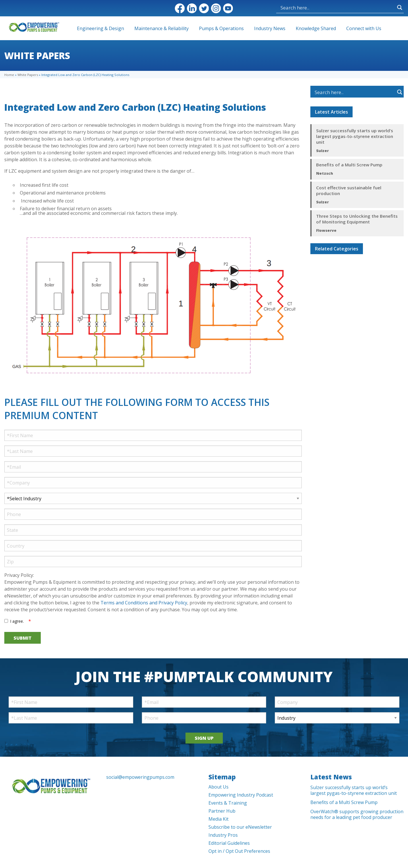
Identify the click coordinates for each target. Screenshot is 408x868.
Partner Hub (222, 811)
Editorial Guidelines (229, 843)
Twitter (204, 8)
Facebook (180, 8)
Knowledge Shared (316, 28)
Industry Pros (223, 835)
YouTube (228, 8)
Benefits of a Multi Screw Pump (349, 165)
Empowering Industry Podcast (241, 795)
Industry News (270, 28)
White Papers (28, 75)
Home (9, 75)
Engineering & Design (100, 28)
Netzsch (325, 173)
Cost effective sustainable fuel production (349, 190)
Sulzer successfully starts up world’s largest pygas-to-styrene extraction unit (355, 136)
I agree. (17, 621)
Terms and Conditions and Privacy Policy (144, 603)
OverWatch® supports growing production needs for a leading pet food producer (357, 814)
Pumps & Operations (221, 28)
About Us (218, 787)
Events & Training (228, 803)
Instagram (216, 8)
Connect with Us (364, 28)
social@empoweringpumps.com (140, 777)
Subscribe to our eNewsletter (240, 827)
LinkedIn (192, 8)
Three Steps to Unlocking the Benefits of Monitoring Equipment (357, 219)
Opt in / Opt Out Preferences (239, 851)
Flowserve (326, 230)
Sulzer (322, 151)
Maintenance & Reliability (162, 28)
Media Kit (218, 819)
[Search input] (309, 7)
